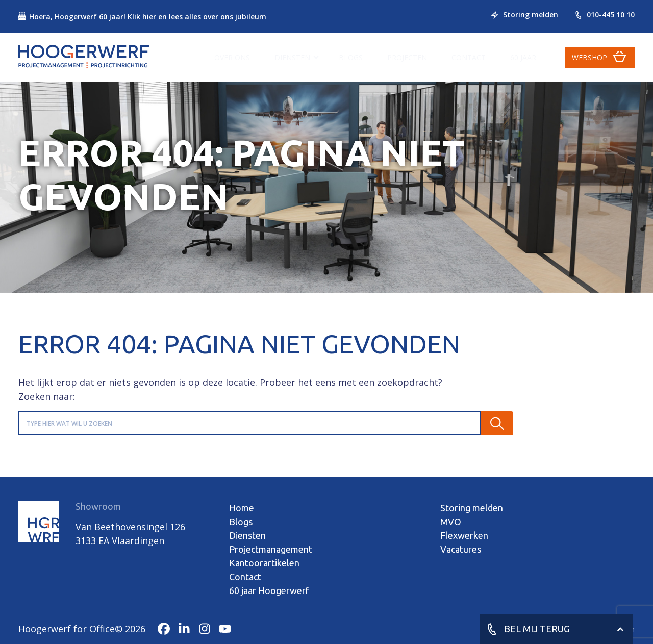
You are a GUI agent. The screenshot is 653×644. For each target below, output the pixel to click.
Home (242, 508)
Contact (469, 57)
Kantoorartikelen (264, 563)
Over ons (232, 57)
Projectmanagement (271, 549)
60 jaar (523, 57)
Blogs (351, 57)
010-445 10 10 (605, 15)
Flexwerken (464, 535)
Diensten (292, 57)
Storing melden (524, 15)
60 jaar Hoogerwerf (269, 590)
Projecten (407, 57)
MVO (451, 522)
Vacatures (461, 549)
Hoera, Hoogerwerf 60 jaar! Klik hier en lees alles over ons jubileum (142, 17)
